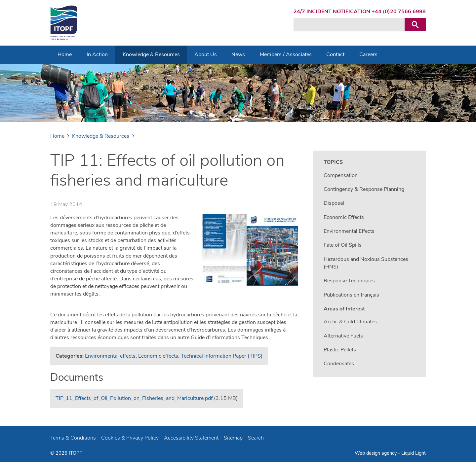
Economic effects (158, 356)
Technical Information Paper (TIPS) (222, 356)
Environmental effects (110, 356)
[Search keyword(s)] (349, 25)
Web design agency (376, 453)
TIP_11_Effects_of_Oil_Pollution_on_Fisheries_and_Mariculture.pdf (134, 398)
